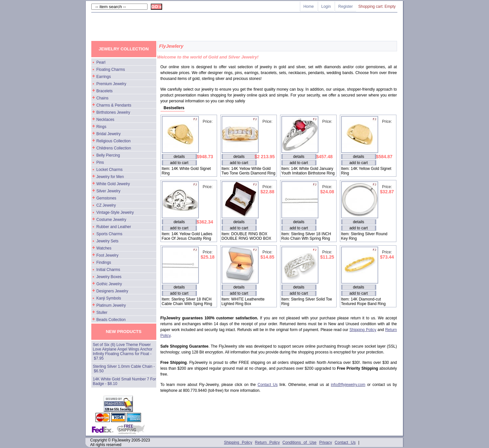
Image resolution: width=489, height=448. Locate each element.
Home (309, 6)
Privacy (325, 442)
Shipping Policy (363, 330)
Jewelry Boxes (109, 277)
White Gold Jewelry (113, 184)
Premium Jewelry (111, 84)
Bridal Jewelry (109, 134)
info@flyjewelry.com (348, 385)
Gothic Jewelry (109, 284)
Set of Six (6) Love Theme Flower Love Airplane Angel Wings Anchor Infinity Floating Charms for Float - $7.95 (123, 352)
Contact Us (268, 385)
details (179, 157)
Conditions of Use (299, 442)
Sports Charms (109, 234)
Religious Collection (114, 141)
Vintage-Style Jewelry (115, 212)
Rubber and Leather (114, 227)
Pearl (101, 62)
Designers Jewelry (112, 291)
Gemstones (106, 198)
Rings (102, 127)
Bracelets (105, 91)
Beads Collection (111, 320)
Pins (100, 162)
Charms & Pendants (114, 105)
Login (326, 6)
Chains (103, 98)
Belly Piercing (108, 155)
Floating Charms (111, 70)
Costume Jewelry (111, 220)
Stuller (102, 313)
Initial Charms (108, 270)
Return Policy (267, 442)
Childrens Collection (114, 148)
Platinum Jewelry (111, 305)
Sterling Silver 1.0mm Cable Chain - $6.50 (124, 369)
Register (346, 6)
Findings (104, 262)
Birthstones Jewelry (113, 112)
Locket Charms (110, 170)
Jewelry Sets (108, 241)
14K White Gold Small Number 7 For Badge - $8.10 (125, 381)
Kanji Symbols (109, 298)
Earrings (104, 77)
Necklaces (105, 120)
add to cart (179, 163)
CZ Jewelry (106, 205)
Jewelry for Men (110, 177)
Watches (104, 248)
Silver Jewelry (109, 191)
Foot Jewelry (108, 255)
